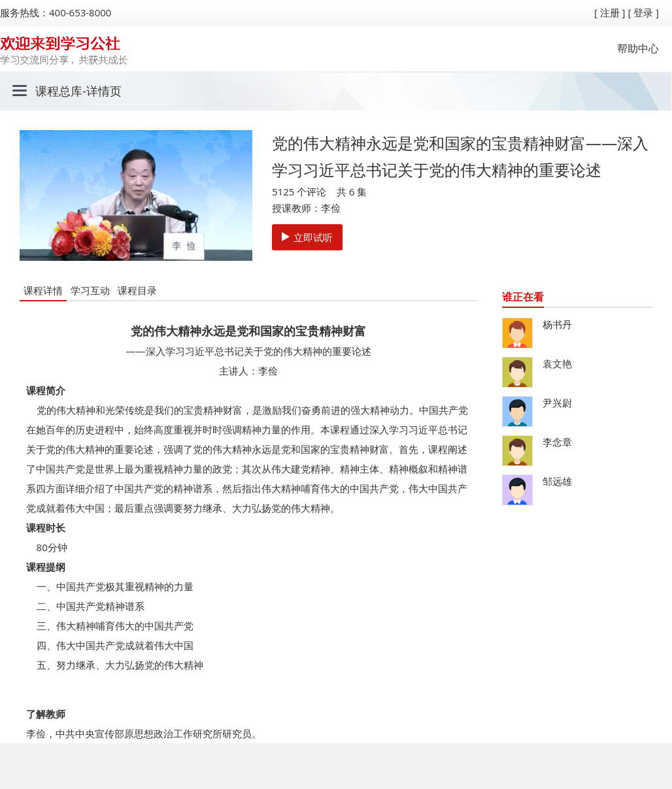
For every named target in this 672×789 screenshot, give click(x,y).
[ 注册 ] (610, 12)
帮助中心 (638, 48)
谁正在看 (523, 297)
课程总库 (59, 91)
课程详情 (43, 290)
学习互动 (90, 290)
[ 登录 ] (643, 12)
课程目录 (137, 290)
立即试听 (307, 237)
